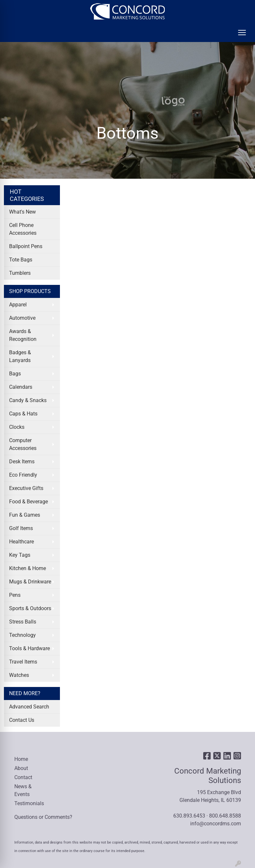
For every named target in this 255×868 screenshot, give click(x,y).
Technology (22, 635)
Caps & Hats (23, 414)
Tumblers (20, 273)
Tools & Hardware (29, 648)
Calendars (21, 387)
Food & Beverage (28, 502)
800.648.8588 (225, 816)
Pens (15, 595)
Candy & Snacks (28, 400)
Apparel (18, 305)
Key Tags (20, 555)
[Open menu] (242, 33)
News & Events (23, 790)
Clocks (17, 427)
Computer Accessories (23, 444)
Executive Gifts (26, 488)
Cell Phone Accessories (23, 229)
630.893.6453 (189, 816)
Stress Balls (23, 622)
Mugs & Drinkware (30, 582)
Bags (15, 374)
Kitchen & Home (28, 568)
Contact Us (22, 720)
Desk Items (22, 462)
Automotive (22, 318)
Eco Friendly (23, 475)
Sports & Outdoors (30, 608)
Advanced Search (29, 707)
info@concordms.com (216, 824)
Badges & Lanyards (20, 356)
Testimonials (29, 803)
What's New (22, 212)
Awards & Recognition (23, 335)
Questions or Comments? (43, 817)
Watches (19, 675)
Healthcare (21, 542)
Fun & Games (25, 515)
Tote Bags (21, 260)
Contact (23, 777)
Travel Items (23, 662)
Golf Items (21, 528)
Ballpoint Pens (26, 246)
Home (21, 759)
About (21, 768)
